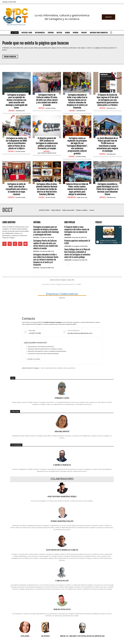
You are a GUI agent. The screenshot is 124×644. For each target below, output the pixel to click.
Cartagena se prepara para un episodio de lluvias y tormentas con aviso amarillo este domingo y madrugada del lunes (17, 101)
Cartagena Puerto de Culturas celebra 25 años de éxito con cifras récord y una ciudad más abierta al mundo (47, 100)
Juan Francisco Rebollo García (47, 153)
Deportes (11, 197)
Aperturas (68, 237)
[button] (111, 32)
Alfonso (45, 636)
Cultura (41, 197)
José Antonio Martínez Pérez (62, 497)
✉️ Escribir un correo (33, 359)
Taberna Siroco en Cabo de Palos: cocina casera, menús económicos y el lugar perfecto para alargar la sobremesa (77, 189)
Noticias (12, 111)
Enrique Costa (62, 398)
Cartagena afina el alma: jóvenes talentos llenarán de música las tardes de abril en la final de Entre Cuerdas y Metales (47, 189)
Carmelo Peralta (51, 108)
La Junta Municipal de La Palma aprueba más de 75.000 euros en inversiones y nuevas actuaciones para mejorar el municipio (107, 145)
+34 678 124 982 (35, 333)
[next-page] (38, 272)
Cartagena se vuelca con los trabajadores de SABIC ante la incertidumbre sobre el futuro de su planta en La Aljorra (17, 143)
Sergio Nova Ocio (82, 197)
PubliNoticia (71, 197)
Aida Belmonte (20, 111)
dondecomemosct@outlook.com (80, 333)
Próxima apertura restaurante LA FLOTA (77, 242)
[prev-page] (35, 272)
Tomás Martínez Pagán (62, 521)
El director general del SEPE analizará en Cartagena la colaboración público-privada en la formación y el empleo (47, 143)
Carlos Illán (62, 581)
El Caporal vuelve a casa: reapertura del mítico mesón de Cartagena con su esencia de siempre (77, 231)
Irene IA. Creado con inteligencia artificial (82, 636)
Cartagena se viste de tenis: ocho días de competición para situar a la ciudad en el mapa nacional (17, 189)
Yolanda (25, 636)
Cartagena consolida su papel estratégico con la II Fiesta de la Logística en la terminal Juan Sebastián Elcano (108, 189)
